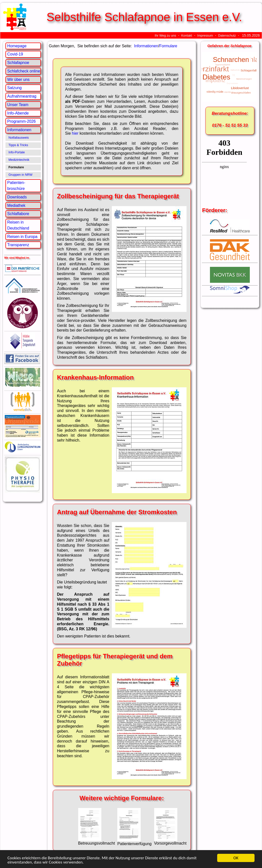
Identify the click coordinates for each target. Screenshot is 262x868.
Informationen (19, 130)
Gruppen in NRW (20, 175)
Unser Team (18, 105)
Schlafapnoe (18, 63)
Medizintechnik (19, 160)
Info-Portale (17, 152)
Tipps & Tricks (18, 145)
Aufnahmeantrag (22, 96)
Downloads (17, 197)
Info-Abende (18, 113)
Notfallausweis (19, 138)
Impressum (205, 35)
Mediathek (16, 205)
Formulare (168, 46)
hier (75, 133)
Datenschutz (227, 35)
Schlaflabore (18, 214)
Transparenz (18, 245)
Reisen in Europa (22, 237)
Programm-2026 (21, 121)
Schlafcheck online (24, 71)
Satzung (14, 88)
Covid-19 (15, 54)
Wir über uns (18, 80)
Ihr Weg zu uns (165, 35)
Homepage (17, 46)
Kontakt (187, 35)
